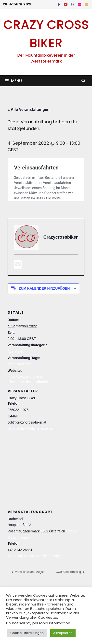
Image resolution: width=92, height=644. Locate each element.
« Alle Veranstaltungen (29, 109)
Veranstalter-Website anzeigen (31, 454)
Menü (13, 81)
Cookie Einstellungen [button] (27, 633)
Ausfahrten (16, 377)
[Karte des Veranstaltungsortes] (46, 495)
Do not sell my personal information (38, 623)
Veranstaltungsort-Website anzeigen (35, 581)
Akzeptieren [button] (63, 633)
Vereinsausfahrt (20, 389)
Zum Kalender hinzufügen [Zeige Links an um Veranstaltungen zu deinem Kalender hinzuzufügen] (44, 314)
